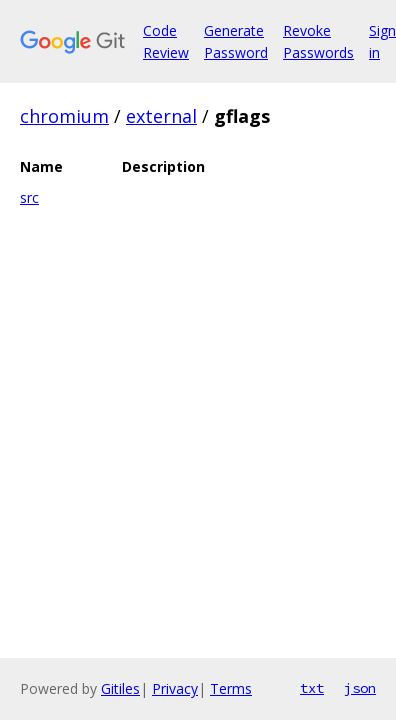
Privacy (175, 688)
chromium (64, 116)
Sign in (382, 41)
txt (312, 688)
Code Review (166, 41)
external (161, 116)
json (360, 688)
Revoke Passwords (318, 41)
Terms (231, 688)
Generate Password (236, 41)
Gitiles (120, 688)
